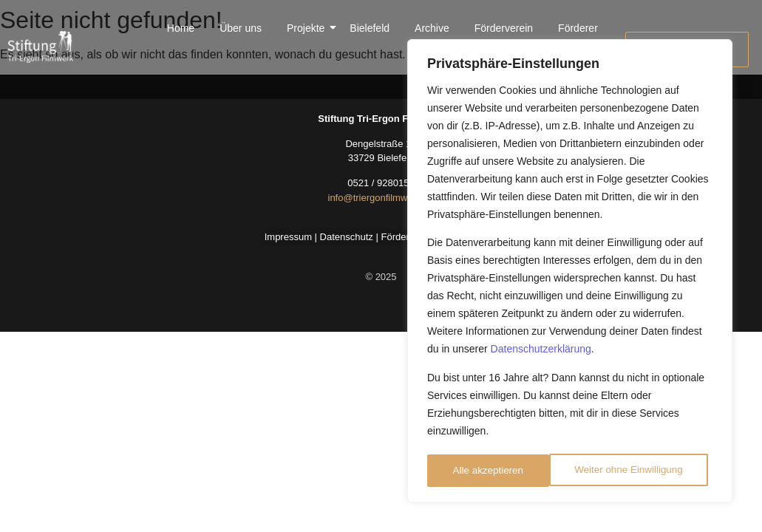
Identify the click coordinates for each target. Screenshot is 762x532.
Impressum (288, 237)
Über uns (241, 28)
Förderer (578, 28)
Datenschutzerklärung (541, 352)
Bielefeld (370, 28)
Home (181, 28)
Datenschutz (347, 237)
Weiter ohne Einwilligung (507, 471)
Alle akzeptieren (653, 471)
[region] (570, 272)
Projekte (308, 28)
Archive (432, 28)
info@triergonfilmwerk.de (381, 198)
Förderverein (504, 28)
